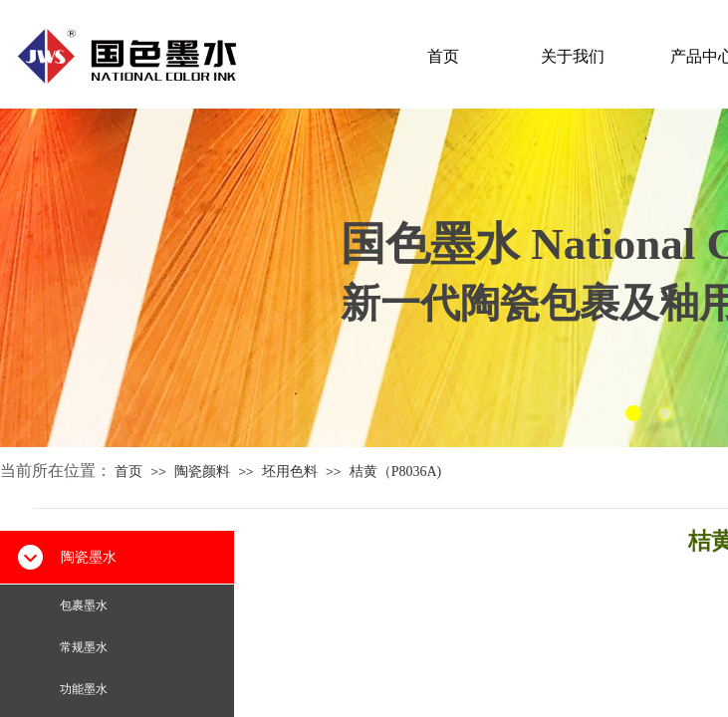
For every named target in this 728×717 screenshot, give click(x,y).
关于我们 (573, 56)
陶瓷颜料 (202, 472)
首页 (443, 56)
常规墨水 (84, 647)
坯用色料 (290, 472)
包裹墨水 (84, 605)
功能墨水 (84, 689)
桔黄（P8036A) (396, 472)
